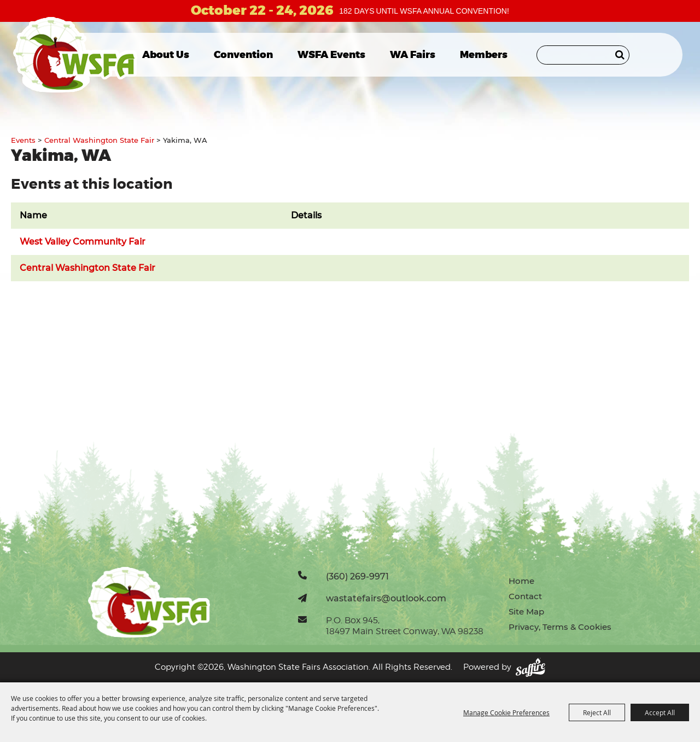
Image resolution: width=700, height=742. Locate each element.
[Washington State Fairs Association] (75, 55)
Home (521, 581)
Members (484, 55)
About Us (166, 55)
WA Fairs (413, 55)
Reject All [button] (597, 712)
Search (620, 55)
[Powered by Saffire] (530, 667)
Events (23, 140)
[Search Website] (583, 55)
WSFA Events (331, 55)
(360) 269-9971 (357, 576)
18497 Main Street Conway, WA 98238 (405, 631)
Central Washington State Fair (99, 140)
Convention (243, 55)
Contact (525, 596)
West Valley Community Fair (83, 242)
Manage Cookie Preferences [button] (506, 712)
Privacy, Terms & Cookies (560, 627)
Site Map (526, 611)
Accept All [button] (660, 712)
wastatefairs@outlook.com (386, 598)
